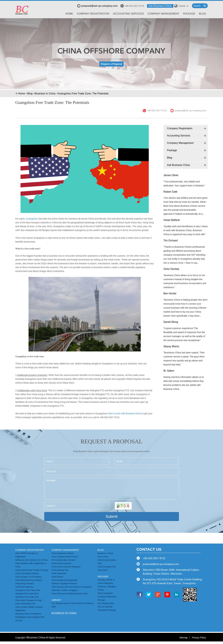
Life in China (103, 557)
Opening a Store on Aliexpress (28, 614)
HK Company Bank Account (63, 560)
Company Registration (93, 14)
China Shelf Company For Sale (29, 600)
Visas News (102, 570)
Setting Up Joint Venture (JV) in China (32, 560)
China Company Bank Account (65, 557)
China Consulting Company (27, 573)
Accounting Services (128, 14)
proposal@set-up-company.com (97, 6)
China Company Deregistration (65, 580)
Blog (202, 14)
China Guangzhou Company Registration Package (107, 597)
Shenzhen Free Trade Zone (27, 597)
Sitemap (183, 638)
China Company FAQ (107, 567)
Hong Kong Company (25, 584)
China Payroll (57, 577)
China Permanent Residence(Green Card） (70, 594)
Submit (111, 516)
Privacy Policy (199, 638)
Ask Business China (160, 6)
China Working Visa (60, 570)
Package (189, 14)
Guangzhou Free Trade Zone (28, 590)
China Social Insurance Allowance (66, 567)
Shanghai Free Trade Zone (27, 594)
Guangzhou (32, 219)
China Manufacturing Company (29, 580)
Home (69, 14)
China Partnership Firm (25, 604)
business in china (64, 613)
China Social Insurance (61, 563)
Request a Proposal (111, 64)
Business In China (45, 93)
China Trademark (59, 573)
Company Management (163, 14)
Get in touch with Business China (125, 413)
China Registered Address (63, 553)
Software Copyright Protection (64, 584)
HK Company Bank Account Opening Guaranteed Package (107, 607)
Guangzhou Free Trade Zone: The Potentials (83, 93)
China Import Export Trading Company (32, 570)
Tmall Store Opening (24, 587)
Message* (112, 489)
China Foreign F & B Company (28, 577)
